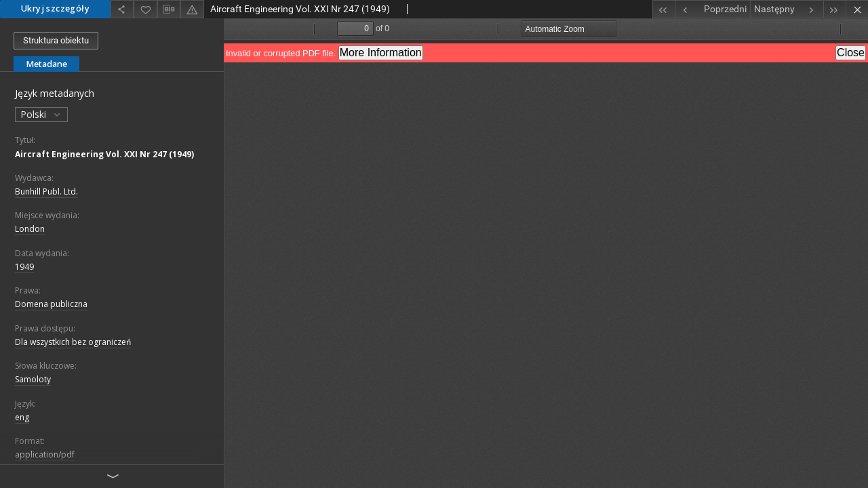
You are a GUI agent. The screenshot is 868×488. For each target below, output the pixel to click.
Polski (41, 114)
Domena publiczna (51, 304)
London (30, 229)
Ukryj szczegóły (55, 8)
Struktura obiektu (56, 40)
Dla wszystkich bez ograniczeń (73, 342)
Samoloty (33, 379)
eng (22, 417)
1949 (24, 267)
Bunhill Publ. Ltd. (46, 191)
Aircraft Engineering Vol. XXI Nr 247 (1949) (104, 154)
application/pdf (45, 454)
